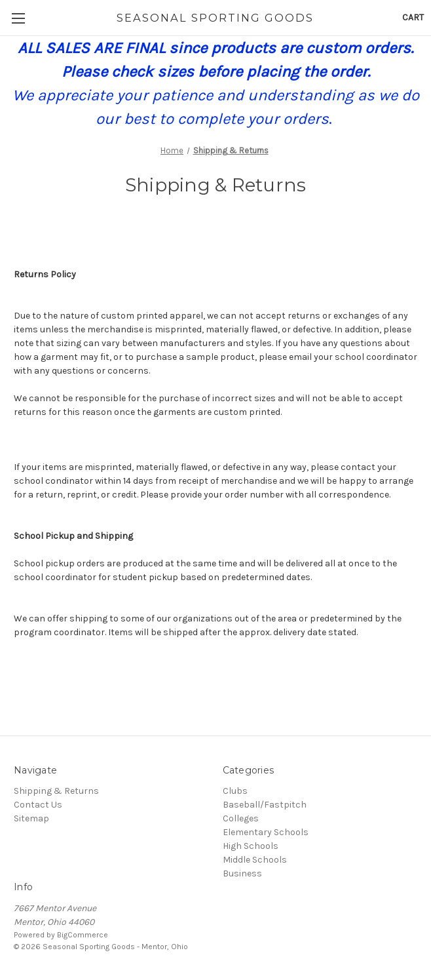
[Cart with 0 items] (413, 17)
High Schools (251, 846)
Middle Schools (255, 860)
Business (242, 873)
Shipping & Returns (56, 791)
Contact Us (38, 805)
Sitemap (31, 818)
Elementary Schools (266, 832)
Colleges (241, 818)
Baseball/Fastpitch (265, 805)
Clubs (235, 791)
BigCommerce (83, 935)
